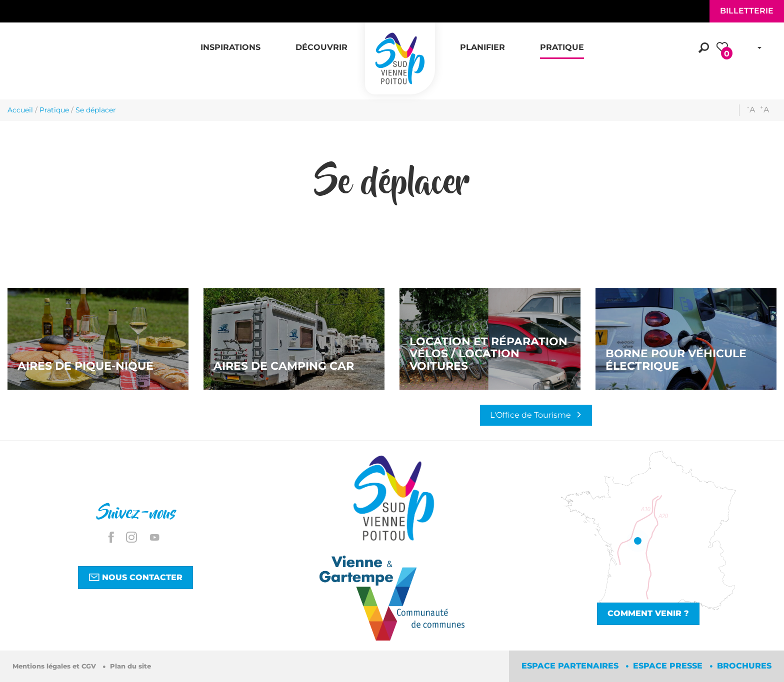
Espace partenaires (571, 666)
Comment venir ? (648, 613)
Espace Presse (669, 666)
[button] (230, 42)
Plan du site (130, 666)
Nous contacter (135, 577)
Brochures (744, 666)
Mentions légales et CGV (55, 666)
